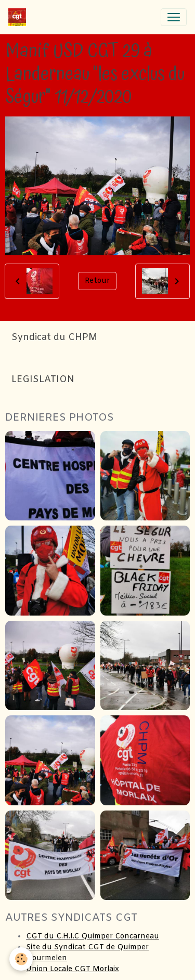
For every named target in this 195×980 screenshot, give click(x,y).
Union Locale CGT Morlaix (73, 969)
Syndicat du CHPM (54, 338)
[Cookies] (21, 959)
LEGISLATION (43, 380)
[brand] (19, 17)
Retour (97, 281)
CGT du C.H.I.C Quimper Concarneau (93, 937)
